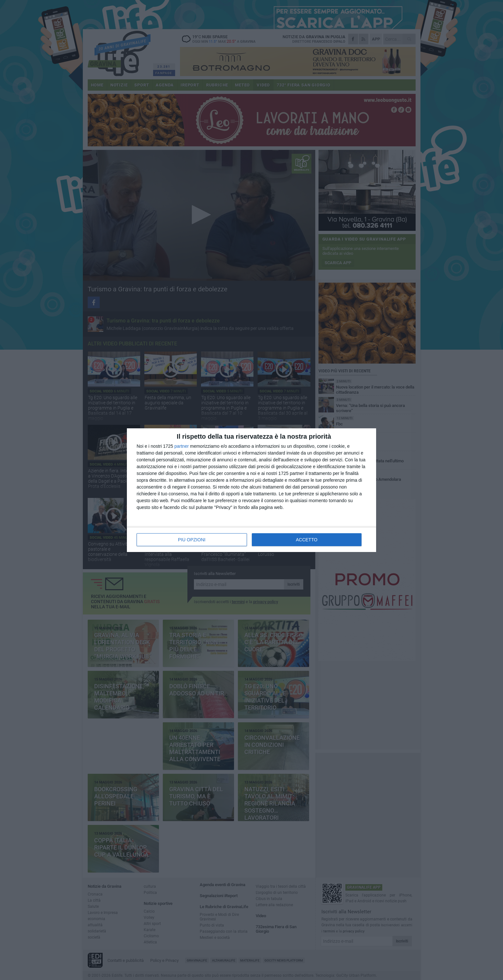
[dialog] (251, 490)
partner (182, 446)
